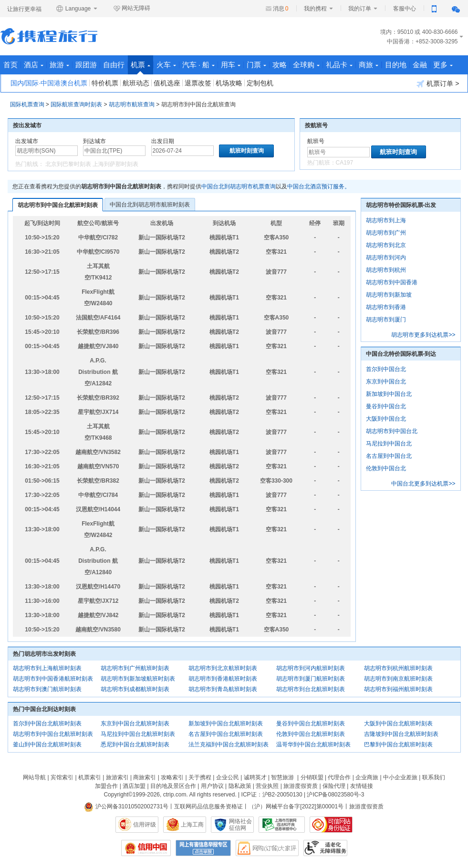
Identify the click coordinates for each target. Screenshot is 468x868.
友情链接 (362, 786)
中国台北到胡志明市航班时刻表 (150, 205)
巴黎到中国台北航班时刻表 (398, 744)
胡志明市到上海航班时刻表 (47, 668)
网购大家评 (267, 848)
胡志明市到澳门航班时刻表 (47, 689)
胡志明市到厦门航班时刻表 (311, 679)
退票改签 (198, 83)
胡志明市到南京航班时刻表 (398, 679)
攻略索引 (172, 777)
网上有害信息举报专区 (203, 848)
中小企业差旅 (400, 777)
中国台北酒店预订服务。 (319, 186)
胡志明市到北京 (386, 245)
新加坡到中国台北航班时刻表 (226, 723)
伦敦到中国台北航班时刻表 (311, 734)
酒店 (34, 65)
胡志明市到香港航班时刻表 (223, 679)
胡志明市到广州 (386, 233)
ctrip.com (175, 795)
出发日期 (163, 141)
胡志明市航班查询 (132, 104)
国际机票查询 (27, 104)
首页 (10, 65)
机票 (140, 67)
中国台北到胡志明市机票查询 (239, 186)
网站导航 (34, 777)
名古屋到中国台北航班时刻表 (226, 734)
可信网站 (331, 825)
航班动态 (136, 83)
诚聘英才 (255, 777)
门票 (256, 65)
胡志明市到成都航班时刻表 (135, 689)
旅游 (59, 65)
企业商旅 (367, 777)
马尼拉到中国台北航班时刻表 (138, 734)
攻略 (280, 65)
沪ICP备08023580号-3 (335, 795)
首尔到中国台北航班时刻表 (47, 723)
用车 (231, 65)
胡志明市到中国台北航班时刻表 (58, 205)
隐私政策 (240, 786)
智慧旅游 (282, 777)
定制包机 (260, 83)
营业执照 (267, 786)
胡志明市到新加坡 (389, 295)
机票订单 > (438, 84)
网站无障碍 (132, 9)
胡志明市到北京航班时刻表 (223, 668)
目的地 (396, 65)
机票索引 (90, 777)
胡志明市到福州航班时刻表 (398, 689)
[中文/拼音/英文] (47, 151)
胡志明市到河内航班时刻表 (311, 668)
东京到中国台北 (386, 382)
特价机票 (105, 83)
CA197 (345, 163)
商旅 (369, 65)
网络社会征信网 (240, 825)
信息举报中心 (282, 825)
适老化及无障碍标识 (325, 848)
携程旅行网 (49, 36)
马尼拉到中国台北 (389, 444)
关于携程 (200, 777)
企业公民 (228, 777)
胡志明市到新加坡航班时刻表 (138, 679)
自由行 (114, 65)
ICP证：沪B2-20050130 (272, 795)
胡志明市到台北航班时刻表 (311, 689)
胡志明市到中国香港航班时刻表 (53, 679)
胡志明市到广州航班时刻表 (135, 668)
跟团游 (86, 65)
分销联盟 (312, 777)
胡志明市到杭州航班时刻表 (398, 668)
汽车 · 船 (199, 65)
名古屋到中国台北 (389, 456)
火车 (166, 65)
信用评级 (145, 825)
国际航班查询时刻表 (76, 104)
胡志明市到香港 (386, 307)
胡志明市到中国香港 (392, 282)
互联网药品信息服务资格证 (208, 806)
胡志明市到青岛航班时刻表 (223, 689)
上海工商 (192, 825)
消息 (281, 9)
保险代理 (334, 786)
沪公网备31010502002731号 (126, 806)
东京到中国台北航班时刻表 (135, 723)
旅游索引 (117, 777)
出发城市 (27, 141)
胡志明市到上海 (386, 220)
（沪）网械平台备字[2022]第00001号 (296, 806)
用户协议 (212, 786)
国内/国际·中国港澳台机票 (49, 83)
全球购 (306, 65)
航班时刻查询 (398, 152)
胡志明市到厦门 (386, 320)
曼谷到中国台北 (386, 406)
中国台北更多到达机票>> (423, 484)
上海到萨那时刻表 (115, 164)
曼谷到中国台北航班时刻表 (311, 723)
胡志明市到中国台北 (392, 431)
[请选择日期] (182, 151)
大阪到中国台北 (386, 419)
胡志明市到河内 (386, 258)
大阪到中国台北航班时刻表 (398, 723)
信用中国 (146, 848)
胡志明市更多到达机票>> (423, 335)
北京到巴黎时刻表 (68, 164)
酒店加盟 (134, 786)
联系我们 (434, 777)
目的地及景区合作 (173, 786)
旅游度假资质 (301, 786)
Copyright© (118, 795)
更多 (443, 65)
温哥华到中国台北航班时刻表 (313, 744)
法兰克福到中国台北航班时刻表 (229, 744)
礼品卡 (339, 65)
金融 (420, 65)
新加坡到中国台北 (389, 394)
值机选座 (167, 83)
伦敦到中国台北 (386, 468)
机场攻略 (229, 83)
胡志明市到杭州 (386, 270)
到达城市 (94, 141)
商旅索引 (145, 777)
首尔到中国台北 (386, 369)
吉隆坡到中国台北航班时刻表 (401, 734)
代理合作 (339, 777)
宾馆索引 (62, 777)
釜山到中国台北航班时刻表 (47, 744)
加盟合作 (106, 786)
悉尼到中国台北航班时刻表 (135, 744)
